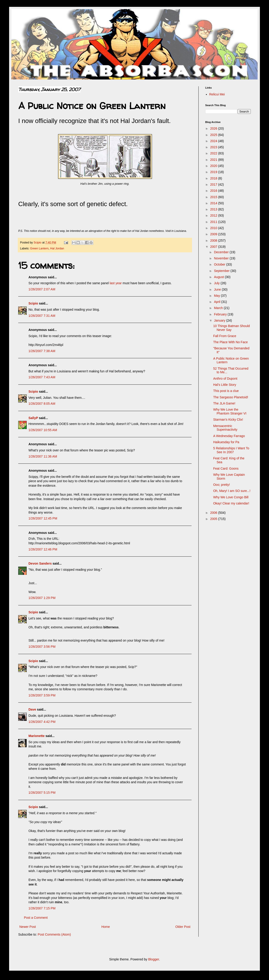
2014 (214, 203)
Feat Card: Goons (226, 468)
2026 (214, 128)
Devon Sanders (40, 563)
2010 (214, 228)
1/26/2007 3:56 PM (42, 647)
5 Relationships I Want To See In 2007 (231, 450)
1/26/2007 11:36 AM (43, 456)
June (218, 289)
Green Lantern (39, 248)
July (217, 283)
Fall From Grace (225, 336)
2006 (214, 513)
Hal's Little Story (225, 385)
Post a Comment (36, 918)
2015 (214, 197)
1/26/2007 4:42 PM (42, 722)
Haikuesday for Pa (226, 442)
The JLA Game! (224, 403)
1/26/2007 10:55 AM (43, 430)
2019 (214, 172)
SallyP (33, 418)
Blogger (153, 959)
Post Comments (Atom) (54, 934)
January (220, 320)
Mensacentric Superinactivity (225, 428)
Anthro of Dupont (225, 379)
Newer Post (28, 927)
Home (106, 927)
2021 (214, 160)
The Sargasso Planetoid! (231, 397)
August (219, 277)
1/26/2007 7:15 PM (42, 908)
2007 (214, 247)
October (220, 264)
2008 (214, 241)
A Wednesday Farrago (229, 436)
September (222, 271)
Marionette (37, 736)
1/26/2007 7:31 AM (42, 316)
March (219, 308)
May (217, 296)
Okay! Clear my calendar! (231, 503)
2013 (214, 209)
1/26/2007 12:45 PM (43, 518)
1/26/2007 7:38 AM (42, 351)
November (222, 258)
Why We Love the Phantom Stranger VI (230, 411)
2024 (214, 141)
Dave (32, 709)
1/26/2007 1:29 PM (42, 598)
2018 (214, 178)
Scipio (33, 303)
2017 (214, 184)
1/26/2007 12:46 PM (43, 549)
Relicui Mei (217, 94)
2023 (214, 147)
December (222, 252)
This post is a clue (226, 391)
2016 (214, 191)
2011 (214, 222)
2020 (214, 166)
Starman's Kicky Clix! (228, 420)
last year (116, 283)
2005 (214, 519)
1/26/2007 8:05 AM (42, 404)
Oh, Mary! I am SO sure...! (232, 491)
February (221, 314)
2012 (214, 215)
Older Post (183, 927)
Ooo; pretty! (222, 485)
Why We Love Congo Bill (231, 497)
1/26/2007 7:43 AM (42, 377)
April (218, 302)
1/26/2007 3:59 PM (42, 695)
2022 (214, 153)
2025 (214, 135)
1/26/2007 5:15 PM (42, 793)
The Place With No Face (231, 342)
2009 (214, 234)
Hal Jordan (57, 248)
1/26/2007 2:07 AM (42, 289)
